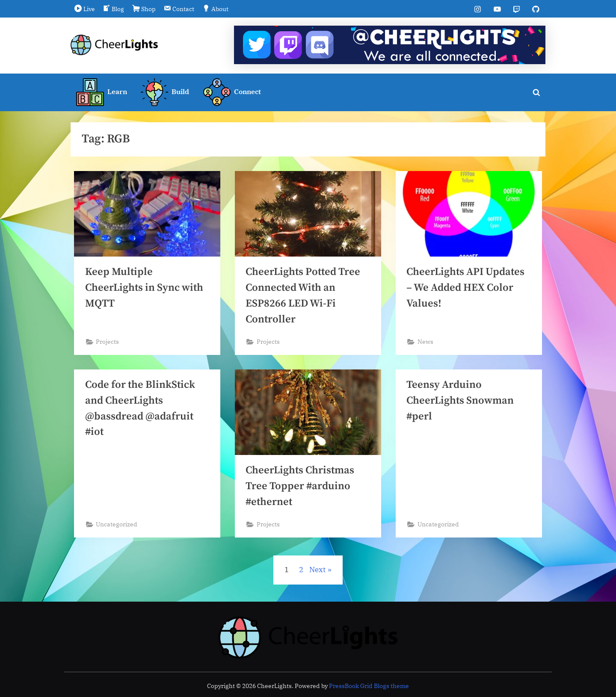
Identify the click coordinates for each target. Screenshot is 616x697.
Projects (108, 343)
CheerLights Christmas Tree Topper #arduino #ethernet (301, 488)
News (425, 343)
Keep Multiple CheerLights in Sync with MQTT (145, 288)
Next (317, 573)
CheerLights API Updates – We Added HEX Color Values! (466, 288)
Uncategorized (117, 527)
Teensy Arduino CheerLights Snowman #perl (461, 403)
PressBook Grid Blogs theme (369, 686)
